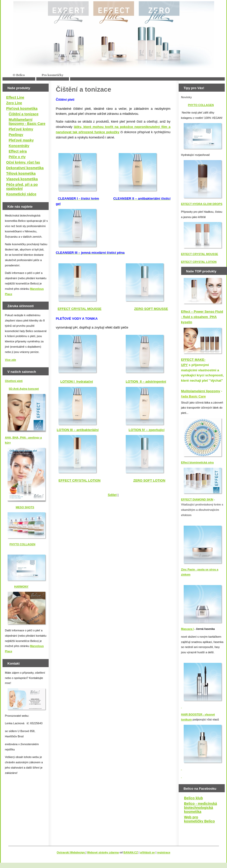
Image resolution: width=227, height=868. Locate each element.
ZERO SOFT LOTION (149, 480)
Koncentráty (19, 146)
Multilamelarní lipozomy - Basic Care (27, 122)
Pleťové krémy (21, 129)
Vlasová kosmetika (22, 179)
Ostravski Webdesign (71, 852)
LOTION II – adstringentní (146, 382)
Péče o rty (17, 157)
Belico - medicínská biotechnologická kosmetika (201, 808)
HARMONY (21, 587)
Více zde (11, 360)
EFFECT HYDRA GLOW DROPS (202, 204)
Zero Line (14, 103)
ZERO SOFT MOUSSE (151, 309)
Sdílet (112, 495)
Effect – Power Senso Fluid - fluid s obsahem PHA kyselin (202, 317)
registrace (164, 852)
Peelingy (16, 135)
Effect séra (18, 151)
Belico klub (194, 798)
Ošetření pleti (14, 381)
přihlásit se (147, 852)
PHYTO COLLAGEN (22, 544)
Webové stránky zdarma (103, 852)
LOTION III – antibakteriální (78, 430)
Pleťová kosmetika (22, 109)
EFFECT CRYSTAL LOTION (199, 262)
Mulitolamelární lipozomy (201, 391)
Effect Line (15, 97)
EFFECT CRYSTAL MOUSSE (200, 254)
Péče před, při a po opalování (22, 187)
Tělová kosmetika (21, 173)
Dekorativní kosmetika (25, 168)
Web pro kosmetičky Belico (200, 819)
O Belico (19, 75)
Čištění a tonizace (24, 114)
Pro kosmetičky (52, 75)
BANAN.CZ (131, 852)
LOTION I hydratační (77, 382)
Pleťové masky (21, 140)
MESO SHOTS (25, 507)
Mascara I (187, 629)
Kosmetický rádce (21, 194)
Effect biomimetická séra (198, 462)
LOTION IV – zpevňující (146, 430)
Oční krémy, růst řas (23, 162)
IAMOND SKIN (204, 499)
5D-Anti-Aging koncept (24, 389)
